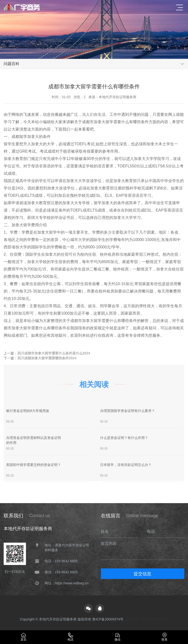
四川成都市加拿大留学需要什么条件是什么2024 (54, 354)
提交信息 (142, 574)
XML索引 (147, 619)
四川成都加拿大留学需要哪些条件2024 (47, 359)
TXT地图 (162, 619)
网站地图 (132, 619)
